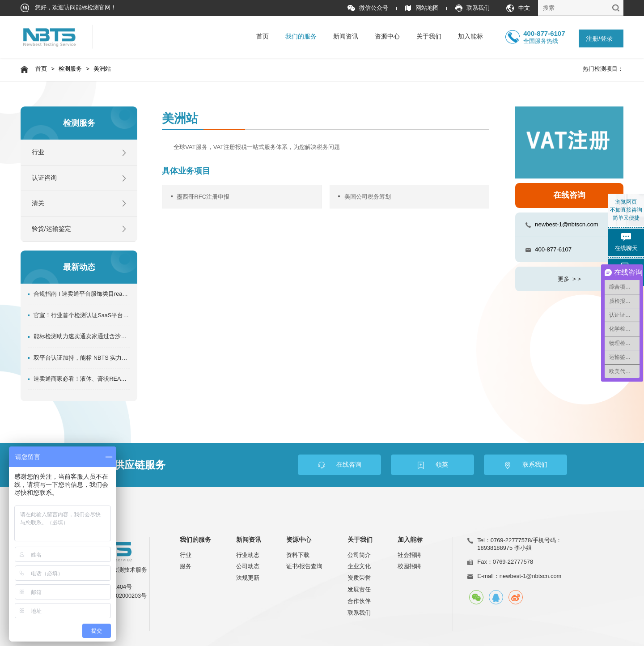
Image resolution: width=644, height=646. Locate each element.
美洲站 (102, 69)
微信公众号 (368, 8)
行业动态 (248, 555)
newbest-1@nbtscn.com (567, 224)
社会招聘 (409, 555)
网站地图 (422, 8)
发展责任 (359, 589)
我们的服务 (301, 36)
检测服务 (70, 69)
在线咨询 (569, 195)
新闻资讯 (346, 36)
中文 (518, 8)
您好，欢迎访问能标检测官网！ (68, 8)
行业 (38, 152)
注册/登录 (599, 38)
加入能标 (470, 36)
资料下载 (298, 555)
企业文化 (359, 566)
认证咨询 (44, 178)
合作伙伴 (359, 601)
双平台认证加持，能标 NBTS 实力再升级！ (81, 358)
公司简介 (359, 555)
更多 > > (569, 279)
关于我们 (429, 36)
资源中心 (387, 36)
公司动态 (248, 566)
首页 (263, 36)
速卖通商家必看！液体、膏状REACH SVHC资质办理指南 (81, 379)
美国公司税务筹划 (368, 197)
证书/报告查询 (305, 566)
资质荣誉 (359, 578)
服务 (186, 566)
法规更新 (248, 578)
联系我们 (472, 8)
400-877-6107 (553, 249)
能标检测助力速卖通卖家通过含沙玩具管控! (81, 336)
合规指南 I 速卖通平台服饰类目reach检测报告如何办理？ (81, 294)
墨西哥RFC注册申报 (203, 197)
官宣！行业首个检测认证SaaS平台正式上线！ (81, 315)
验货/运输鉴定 (51, 229)
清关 (38, 203)
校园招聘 (409, 566)
